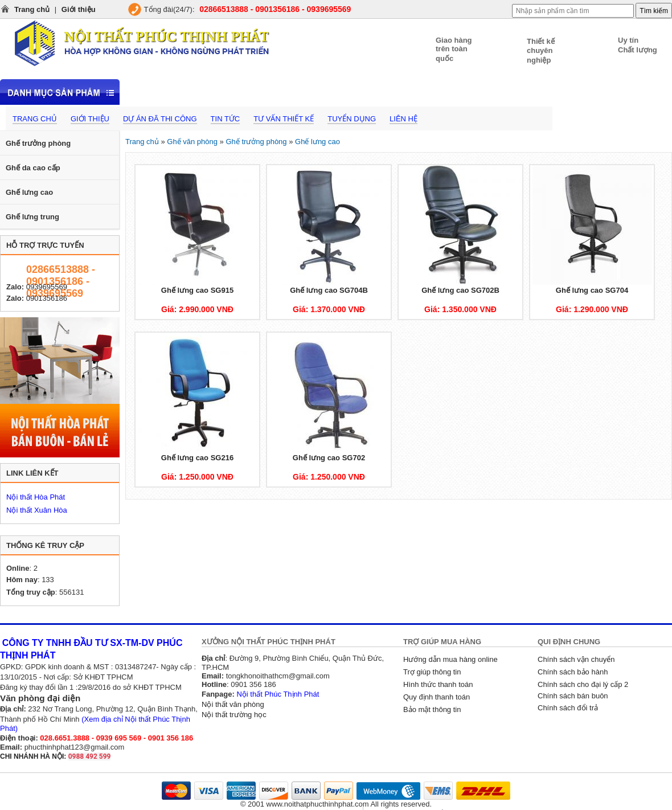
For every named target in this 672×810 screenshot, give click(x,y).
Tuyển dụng (352, 119)
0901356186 (47, 298)
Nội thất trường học (234, 715)
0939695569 (47, 287)
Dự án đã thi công (160, 119)
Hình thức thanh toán (438, 684)
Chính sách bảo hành (573, 672)
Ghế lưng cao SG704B (329, 290)
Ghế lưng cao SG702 (329, 458)
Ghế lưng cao (29, 192)
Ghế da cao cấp (33, 168)
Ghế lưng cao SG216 (197, 458)
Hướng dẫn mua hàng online (450, 659)
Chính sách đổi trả (568, 708)
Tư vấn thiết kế (284, 119)
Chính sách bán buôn (573, 696)
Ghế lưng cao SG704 (592, 290)
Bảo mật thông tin (432, 709)
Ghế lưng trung (32, 217)
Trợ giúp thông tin (432, 672)
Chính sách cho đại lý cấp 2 (583, 684)
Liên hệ (403, 119)
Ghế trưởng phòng (38, 143)
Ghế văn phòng (192, 142)
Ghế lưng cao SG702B (460, 290)
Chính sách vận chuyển (576, 659)
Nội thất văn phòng (233, 704)
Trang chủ (32, 9)
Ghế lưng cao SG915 (197, 290)
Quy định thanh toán (437, 697)
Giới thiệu (79, 9)
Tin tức (226, 119)
